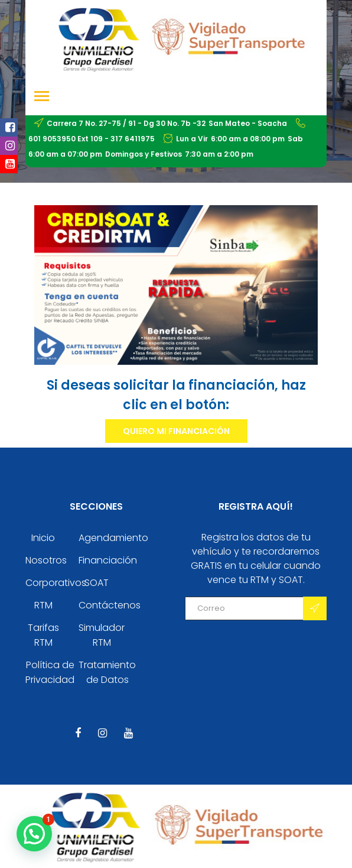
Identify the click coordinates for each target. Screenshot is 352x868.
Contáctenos (110, 605)
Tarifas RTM (43, 635)
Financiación (108, 560)
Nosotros (46, 560)
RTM (43, 605)
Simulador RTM (102, 635)
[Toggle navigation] (42, 97)
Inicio (43, 538)
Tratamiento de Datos (107, 672)
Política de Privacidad (50, 672)
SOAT (97, 583)
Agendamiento (113, 538)
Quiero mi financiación (176, 431)
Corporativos (56, 583)
